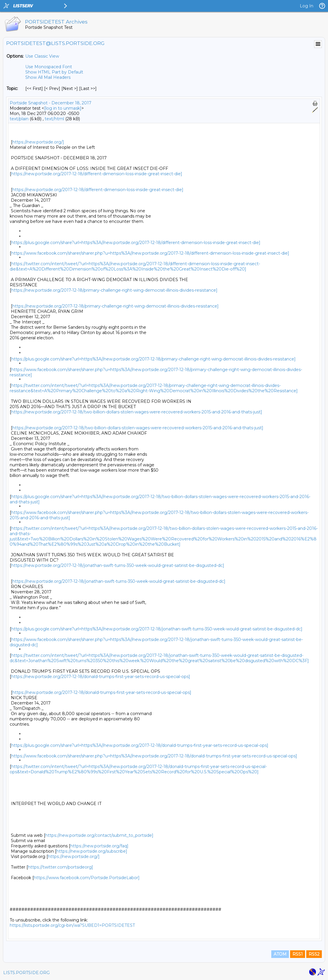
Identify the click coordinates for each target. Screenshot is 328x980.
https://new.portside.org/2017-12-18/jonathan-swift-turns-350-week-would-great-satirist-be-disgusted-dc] (118, 565)
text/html (54, 119)
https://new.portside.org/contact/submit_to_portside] (99, 835)
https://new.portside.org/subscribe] (92, 851)
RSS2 (314, 954)
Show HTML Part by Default (54, 72)
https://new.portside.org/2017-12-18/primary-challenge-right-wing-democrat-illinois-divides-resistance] (114, 290)
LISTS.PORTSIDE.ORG (26, 973)
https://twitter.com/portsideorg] (61, 867)
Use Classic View (42, 56)
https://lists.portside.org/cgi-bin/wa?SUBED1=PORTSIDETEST (72, 925)
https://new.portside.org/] (38, 142)
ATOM (280, 954)
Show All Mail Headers (48, 77)
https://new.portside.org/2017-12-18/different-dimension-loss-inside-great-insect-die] (97, 174)
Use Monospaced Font (49, 67)
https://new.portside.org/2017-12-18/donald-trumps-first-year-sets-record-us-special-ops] (101, 677)
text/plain (19, 119)
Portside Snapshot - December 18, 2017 (51, 103)
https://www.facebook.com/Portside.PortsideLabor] (87, 878)
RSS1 (298, 954)
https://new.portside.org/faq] (99, 846)
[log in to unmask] (63, 108)
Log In (307, 6)
